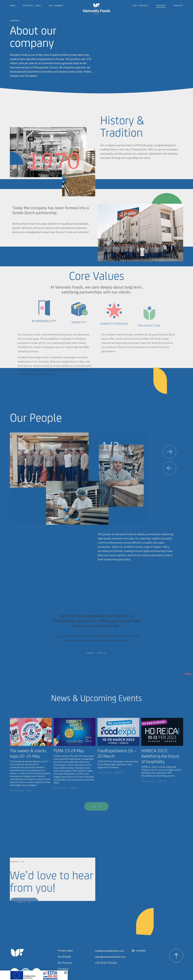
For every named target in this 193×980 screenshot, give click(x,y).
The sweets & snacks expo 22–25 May (28, 757)
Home (13, 6)
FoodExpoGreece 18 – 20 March (117, 757)
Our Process (141, 6)
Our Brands (56, 6)
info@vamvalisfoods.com (109, 951)
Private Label (32, 6)
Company (161, 6)
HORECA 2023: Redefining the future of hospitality (160, 760)
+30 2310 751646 (106, 963)
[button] (169, 472)
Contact (178, 6)
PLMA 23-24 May (69, 754)
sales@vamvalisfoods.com (110, 957)
